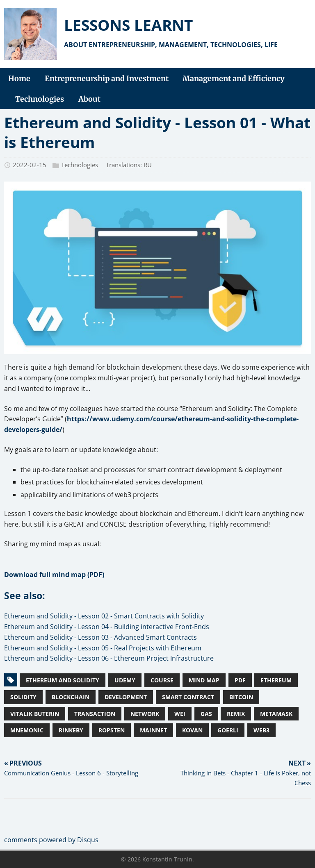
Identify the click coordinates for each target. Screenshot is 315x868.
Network (145, 714)
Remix (236, 714)
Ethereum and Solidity (63, 680)
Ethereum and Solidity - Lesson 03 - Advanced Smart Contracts (100, 637)
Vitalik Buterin (35, 714)
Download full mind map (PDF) (54, 575)
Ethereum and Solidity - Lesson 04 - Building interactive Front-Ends (107, 627)
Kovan (192, 730)
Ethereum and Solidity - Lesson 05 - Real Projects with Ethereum (103, 648)
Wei (180, 714)
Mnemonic (27, 730)
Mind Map (204, 680)
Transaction (95, 714)
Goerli (228, 730)
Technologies (80, 165)
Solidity (23, 697)
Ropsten (112, 730)
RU (148, 165)
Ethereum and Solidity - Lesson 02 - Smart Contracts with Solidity (104, 616)
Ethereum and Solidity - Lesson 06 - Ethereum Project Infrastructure (109, 658)
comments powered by (51, 840)
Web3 (261, 730)
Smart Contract (188, 697)
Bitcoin (241, 697)
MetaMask (276, 714)
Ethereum (276, 680)
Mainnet (153, 730)
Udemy (125, 680)
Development (126, 697)
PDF (240, 680)
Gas (206, 714)
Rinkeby (71, 730)
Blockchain (71, 697)
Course (162, 680)
